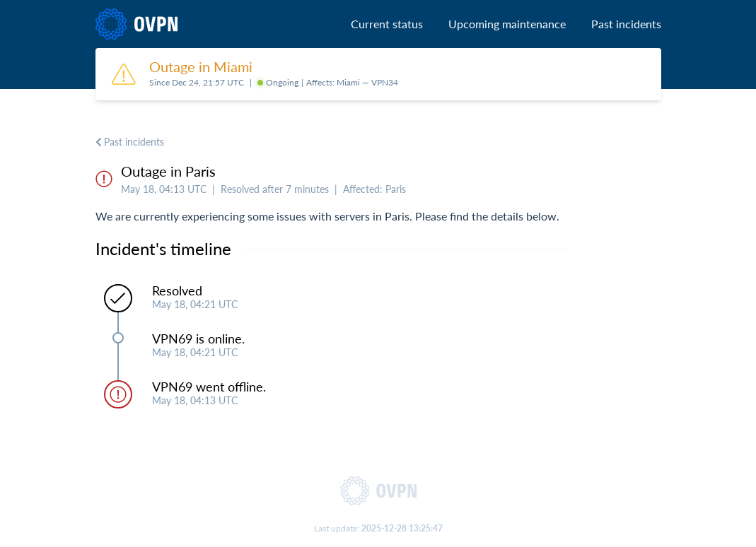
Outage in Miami (201, 66)
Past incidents (626, 24)
